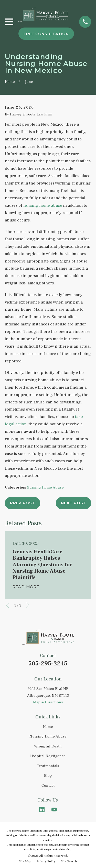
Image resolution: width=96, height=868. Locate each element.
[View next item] (28, 605)
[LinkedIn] (42, 810)
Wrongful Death (48, 746)
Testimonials (48, 766)
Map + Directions (48, 702)
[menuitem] (25, 862)
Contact (48, 786)
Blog (48, 776)
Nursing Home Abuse (45, 487)
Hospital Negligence (48, 756)
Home (48, 727)
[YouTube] (54, 810)
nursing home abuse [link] (43, 205)
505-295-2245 (48, 663)
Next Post (73, 503)
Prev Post (23, 503)
